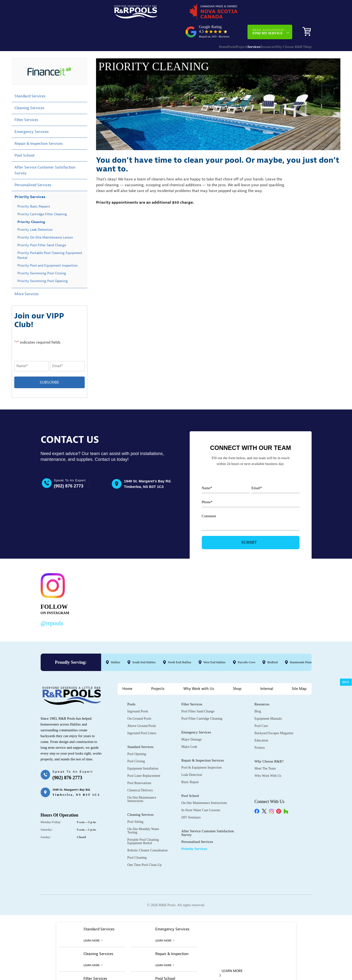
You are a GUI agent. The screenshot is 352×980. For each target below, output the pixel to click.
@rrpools (52, 607)
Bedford (273, 646)
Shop (304, 28)
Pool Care (261, 709)
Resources (251, 28)
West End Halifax (214, 646)
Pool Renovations (139, 767)
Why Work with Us (199, 672)
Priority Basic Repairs (34, 190)
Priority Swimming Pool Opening (43, 265)
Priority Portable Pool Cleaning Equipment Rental (50, 239)
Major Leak (189, 730)
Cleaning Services (29, 92)
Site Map (299, 672)
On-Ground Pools (139, 702)
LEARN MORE (231, 956)
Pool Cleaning (137, 841)
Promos (260, 731)
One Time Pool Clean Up (144, 848)
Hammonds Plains (301, 646)
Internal (267, 672)
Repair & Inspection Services (39, 127)
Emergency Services (32, 115)
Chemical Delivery (140, 774)
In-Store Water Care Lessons (201, 794)
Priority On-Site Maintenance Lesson (45, 221)
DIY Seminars (191, 801)
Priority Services (30, 180)
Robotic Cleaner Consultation (147, 834)
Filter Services (26, 103)
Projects (215, 28)
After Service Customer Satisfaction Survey (45, 154)
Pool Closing (136, 745)
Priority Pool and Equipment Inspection (48, 249)
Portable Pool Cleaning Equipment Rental (143, 825)
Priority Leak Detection (35, 213)
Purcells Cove (246, 646)
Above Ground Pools (142, 709)
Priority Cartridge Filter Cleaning (42, 198)
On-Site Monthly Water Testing (143, 814)
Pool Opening (137, 737)
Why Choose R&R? (277, 28)
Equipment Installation (143, 752)
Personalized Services (33, 169)
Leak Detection (192, 758)
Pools (200, 28)
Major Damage (191, 723)
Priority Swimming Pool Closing (42, 257)
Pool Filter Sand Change (198, 695)
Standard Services (30, 80)
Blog (258, 695)
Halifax (116, 646)
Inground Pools (138, 695)
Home (187, 28)
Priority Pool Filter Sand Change (42, 229)
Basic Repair (190, 766)
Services (232, 28)
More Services (27, 278)
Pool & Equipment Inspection (201, 751)
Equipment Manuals (268, 702)
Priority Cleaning (31, 205)
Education (261, 724)
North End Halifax (179, 646)
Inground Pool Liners (142, 717)
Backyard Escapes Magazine (274, 717)
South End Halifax (144, 646)
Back (346, 682)
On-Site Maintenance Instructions (142, 783)
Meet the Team (265, 752)
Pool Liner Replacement (144, 759)
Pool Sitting (135, 805)
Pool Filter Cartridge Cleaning (202, 702)
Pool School (24, 139)
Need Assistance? (269, 13)
